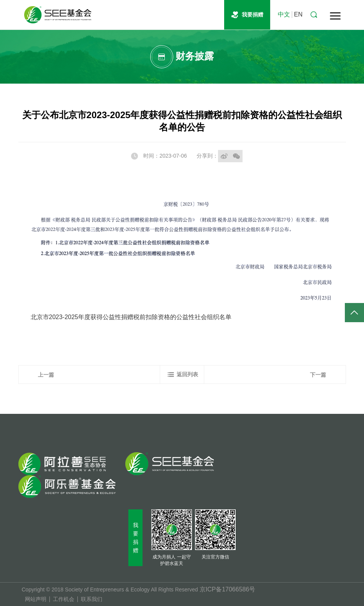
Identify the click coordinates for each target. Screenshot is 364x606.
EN (298, 14)
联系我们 (92, 599)
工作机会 (64, 599)
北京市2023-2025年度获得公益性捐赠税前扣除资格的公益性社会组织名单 (131, 317)
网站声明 (36, 599)
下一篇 (318, 375)
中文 (284, 14)
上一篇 (46, 375)
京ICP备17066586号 (228, 589)
